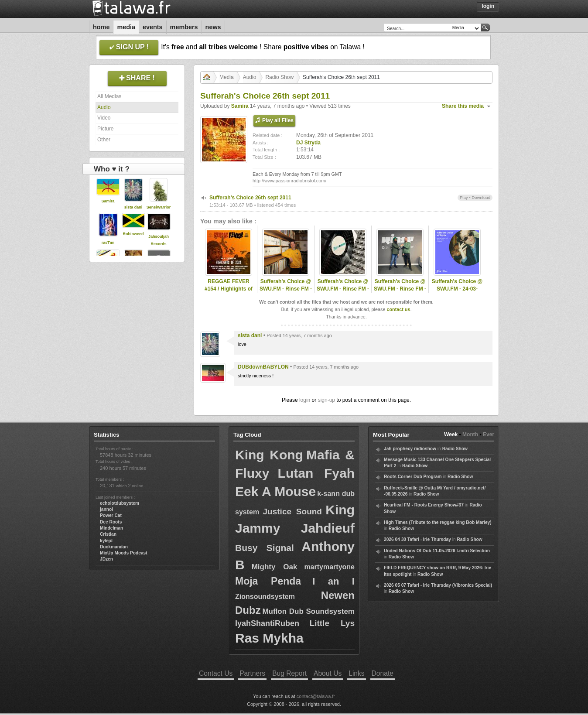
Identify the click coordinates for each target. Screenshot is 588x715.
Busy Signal (265, 548)
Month (470, 434)
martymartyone (329, 567)
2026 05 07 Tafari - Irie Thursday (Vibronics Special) (438, 585)
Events (153, 27)
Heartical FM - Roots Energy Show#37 (424, 505)
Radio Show (279, 77)
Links (356, 673)
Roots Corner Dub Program (413, 477)
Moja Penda (268, 581)
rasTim (108, 243)
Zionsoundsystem (265, 597)
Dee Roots (111, 522)
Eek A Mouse (275, 491)
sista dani (133, 207)
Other (104, 140)
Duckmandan (114, 547)
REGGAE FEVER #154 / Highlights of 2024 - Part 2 (229, 289)
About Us (328, 673)
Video (104, 118)
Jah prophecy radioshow (410, 449)
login (305, 400)
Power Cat (111, 515)
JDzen (106, 559)
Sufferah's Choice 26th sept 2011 (250, 198)
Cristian (108, 534)
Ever (489, 434)
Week (451, 434)
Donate (383, 673)
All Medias (109, 96)
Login (488, 6)
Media (126, 27)
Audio (104, 107)
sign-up (326, 400)
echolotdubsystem (120, 503)
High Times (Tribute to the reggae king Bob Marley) (438, 522)
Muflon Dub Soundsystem (308, 611)
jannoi (106, 509)
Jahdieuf (328, 528)
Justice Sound (292, 511)
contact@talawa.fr (316, 696)
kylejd (106, 541)
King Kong (269, 455)
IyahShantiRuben (267, 623)
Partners (252, 673)
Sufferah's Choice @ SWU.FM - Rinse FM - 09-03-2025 (286, 289)
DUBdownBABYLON (263, 367)
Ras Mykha (269, 638)
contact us (398, 309)
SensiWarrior (159, 207)
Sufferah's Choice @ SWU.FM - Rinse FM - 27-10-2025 (343, 289)
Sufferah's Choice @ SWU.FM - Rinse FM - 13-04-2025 (400, 289)
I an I (333, 581)
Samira (108, 201)
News (213, 27)
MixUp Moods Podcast (124, 553)
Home (101, 27)
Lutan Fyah (316, 473)
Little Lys (332, 623)
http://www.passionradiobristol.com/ (289, 181)
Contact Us (216, 673)
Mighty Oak (275, 567)
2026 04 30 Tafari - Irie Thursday (417, 539)
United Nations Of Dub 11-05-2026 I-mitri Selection (437, 551)
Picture (105, 129)
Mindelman (111, 528)
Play (464, 197)
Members (184, 27)
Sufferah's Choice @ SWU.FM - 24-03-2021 (457, 289)
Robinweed (133, 234)
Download (481, 197)
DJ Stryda (308, 143)
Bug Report (289, 673)
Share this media (463, 106)
